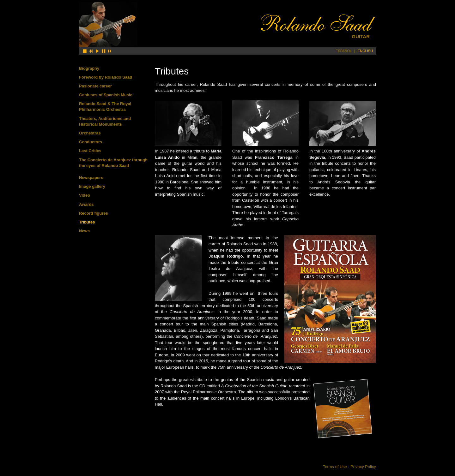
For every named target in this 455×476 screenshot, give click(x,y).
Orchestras (90, 133)
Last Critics (90, 151)
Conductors (91, 142)
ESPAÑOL (344, 51)
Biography (89, 68)
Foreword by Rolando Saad (106, 77)
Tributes (87, 222)
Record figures (94, 213)
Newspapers (91, 178)
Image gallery (92, 186)
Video (85, 195)
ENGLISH (365, 51)
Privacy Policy (363, 467)
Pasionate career (95, 86)
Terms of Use (335, 467)
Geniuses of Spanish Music (106, 95)
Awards (86, 204)
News (84, 231)
